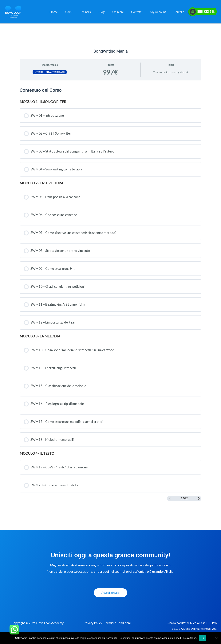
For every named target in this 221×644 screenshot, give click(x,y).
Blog (108, 12)
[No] (216, 638)
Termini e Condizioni (118, 629)
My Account (160, 12)
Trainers (94, 12)
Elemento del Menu (203, 12)
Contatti (140, 12)
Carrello (180, 12)
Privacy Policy (93, 629)
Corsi (79, 12)
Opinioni (123, 12)
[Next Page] (199, 504)
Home (65, 12)
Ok (202, 638)
